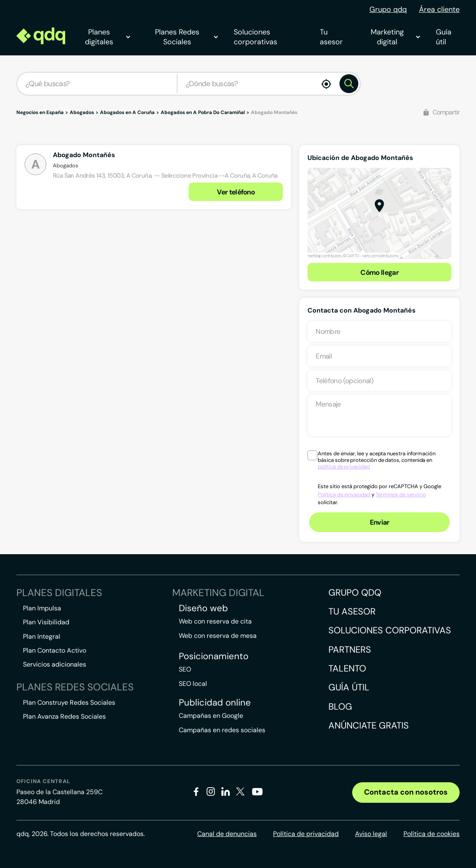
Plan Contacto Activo (55, 650)
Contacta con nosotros (406, 792)
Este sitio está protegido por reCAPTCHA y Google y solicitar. (379, 494)
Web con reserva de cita (215, 621)
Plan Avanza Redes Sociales (64, 716)
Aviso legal (371, 834)
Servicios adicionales (55, 664)
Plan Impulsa (42, 608)
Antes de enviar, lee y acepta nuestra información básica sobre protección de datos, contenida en (377, 460)
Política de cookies (432, 834)
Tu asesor (331, 37)
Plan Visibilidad (46, 622)
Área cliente (439, 9)
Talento (347, 668)
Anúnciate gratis (369, 725)
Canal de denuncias (227, 834)
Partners (350, 650)
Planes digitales (107, 37)
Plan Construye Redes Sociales (69, 702)
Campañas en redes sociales (222, 730)
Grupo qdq (388, 9)
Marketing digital (395, 37)
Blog (340, 707)
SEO (185, 669)
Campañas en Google (211, 716)
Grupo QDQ (355, 593)
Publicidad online (215, 703)
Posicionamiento (214, 656)
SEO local (193, 684)
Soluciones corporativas (255, 37)
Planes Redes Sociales (186, 37)
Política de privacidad (344, 495)
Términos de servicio (401, 495)
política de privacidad (344, 467)
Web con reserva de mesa (218, 636)
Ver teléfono (236, 192)
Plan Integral (42, 636)
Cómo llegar (379, 272)
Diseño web (203, 608)
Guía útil (444, 37)
